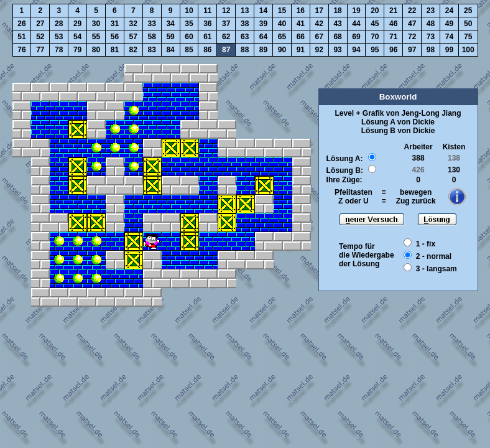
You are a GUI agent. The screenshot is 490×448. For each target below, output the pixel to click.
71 (393, 37)
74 (449, 37)
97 (412, 50)
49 (449, 24)
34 (170, 24)
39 (263, 24)
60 (189, 37)
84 (170, 50)
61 (207, 37)
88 (245, 50)
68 (337, 37)
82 (133, 50)
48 (431, 24)
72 (412, 37)
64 (263, 37)
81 (115, 50)
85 (189, 50)
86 (207, 50)
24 (449, 11)
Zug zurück (416, 201)
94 (356, 50)
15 (282, 11)
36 (207, 24)
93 (337, 50)
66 (301, 37)
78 (59, 50)
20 (375, 11)
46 (393, 24)
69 (356, 37)
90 (282, 50)
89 (263, 50)
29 (77, 24)
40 (282, 24)
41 (301, 24)
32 (133, 24)
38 (245, 24)
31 (115, 24)
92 (319, 50)
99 (449, 50)
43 (337, 24)
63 (245, 37)
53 (59, 37)
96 (393, 50)
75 (468, 37)
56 (115, 37)
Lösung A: (345, 159)
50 (468, 24)
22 (412, 11)
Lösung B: (345, 170)
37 (226, 24)
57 (133, 37)
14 (263, 11)
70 (375, 37)
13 (245, 11)
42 (319, 24)
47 (412, 24)
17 (319, 11)
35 (189, 24)
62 (226, 37)
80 (96, 50)
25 (468, 11)
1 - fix (426, 244)
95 (375, 50)
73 (431, 37)
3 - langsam (437, 269)
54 (77, 37)
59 (170, 37)
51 (21, 37)
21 (393, 11)
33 (152, 24)
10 (189, 11)
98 (431, 50)
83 (152, 50)
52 (40, 37)
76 (21, 50)
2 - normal (434, 256)
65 (282, 37)
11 (207, 11)
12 (226, 11)
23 (431, 11)
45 (375, 24)
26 (21, 24)
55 (96, 37)
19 (356, 11)
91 (301, 50)
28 (59, 24)
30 (96, 24)
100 (468, 50)
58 (152, 37)
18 (337, 11)
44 (356, 24)
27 (40, 24)
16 (301, 11)
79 (77, 50)
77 (40, 50)
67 (319, 37)
